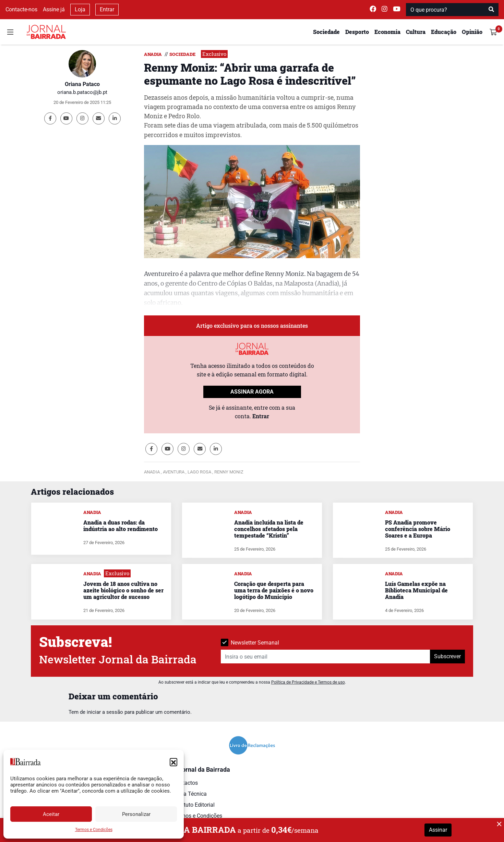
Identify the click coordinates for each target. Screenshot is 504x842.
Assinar (438, 830)
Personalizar (136, 814)
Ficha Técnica (190, 794)
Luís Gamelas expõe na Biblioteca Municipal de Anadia (416, 590)
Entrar (107, 9)
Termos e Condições (94, 830)
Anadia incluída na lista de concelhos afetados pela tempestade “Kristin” (269, 529)
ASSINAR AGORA (252, 392)
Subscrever (447, 656)
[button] (173, 762)
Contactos (185, 783)
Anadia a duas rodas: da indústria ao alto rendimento (121, 526)
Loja (80, 9)
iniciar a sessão (105, 712)
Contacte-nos (21, 9)
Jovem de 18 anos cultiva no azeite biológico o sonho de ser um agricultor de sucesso (123, 590)
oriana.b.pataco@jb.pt (82, 92)
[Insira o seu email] (326, 657)
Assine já (54, 9)
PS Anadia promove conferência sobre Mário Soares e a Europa (418, 529)
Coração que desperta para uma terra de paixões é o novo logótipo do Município (274, 590)
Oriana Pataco (82, 84)
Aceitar (51, 814)
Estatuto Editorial (194, 805)
